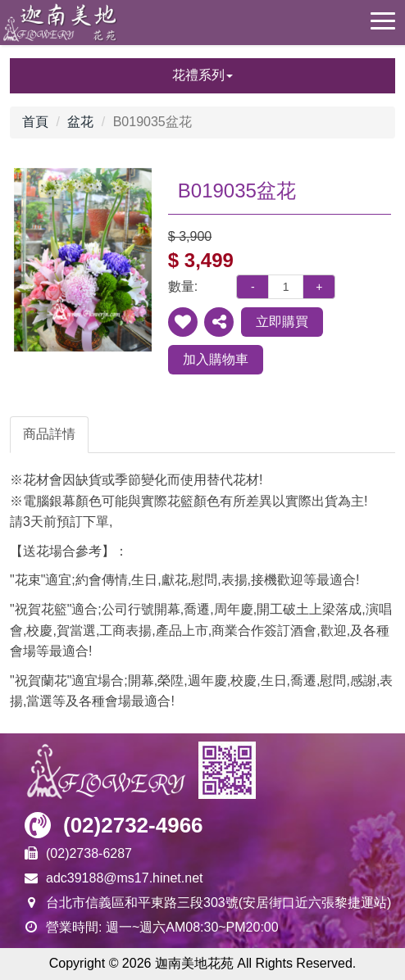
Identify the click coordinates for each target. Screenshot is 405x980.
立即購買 (282, 322)
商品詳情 (49, 434)
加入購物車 (216, 359)
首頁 (35, 122)
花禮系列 (202, 75)
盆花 (80, 122)
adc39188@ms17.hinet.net (124, 878)
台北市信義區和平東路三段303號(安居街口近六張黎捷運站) (218, 903)
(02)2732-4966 (133, 825)
